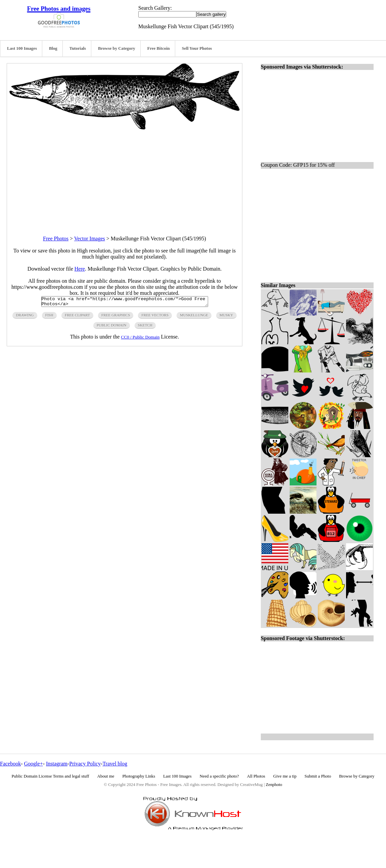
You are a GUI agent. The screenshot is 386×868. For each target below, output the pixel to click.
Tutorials (78, 48)
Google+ (34, 764)
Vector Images (90, 239)
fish (49, 317)
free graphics (116, 317)
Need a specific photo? (219, 776)
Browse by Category (117, 48)
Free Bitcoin (159, 48)
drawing (25, 317)
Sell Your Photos (197, 48)
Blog (53, 48)
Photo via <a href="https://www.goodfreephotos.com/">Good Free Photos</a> (125, 303)
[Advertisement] (125, 176)
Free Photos (56, 239)
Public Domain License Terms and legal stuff (51, 776)
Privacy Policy (85, 764)
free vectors (155, 317)
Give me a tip (285, 776)
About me (106, 776)
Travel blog (115, 764)
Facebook (10, 764)
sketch (145, 327)
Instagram (57, 764)
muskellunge (194, 317)
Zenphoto (274, 785)
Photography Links (139, 776)
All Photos (256, 776)
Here (80, 269)
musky (226, 317)
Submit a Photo (318, 776)
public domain (112, 327)
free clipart (77, 317)
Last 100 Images (22, 48)
